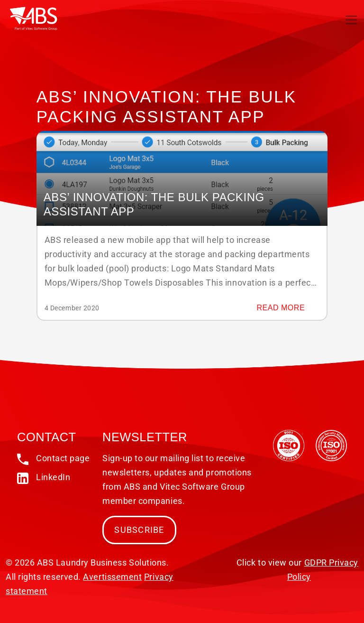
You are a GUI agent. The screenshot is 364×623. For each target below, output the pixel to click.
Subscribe (139, 530)
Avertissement (112, 577)
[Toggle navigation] (351, 20)
